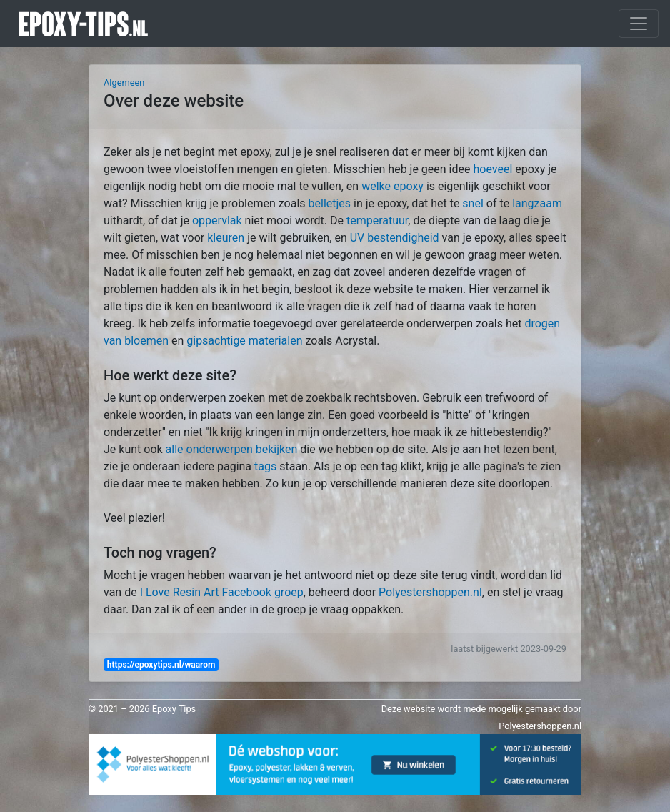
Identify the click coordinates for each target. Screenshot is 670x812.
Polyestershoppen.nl (430, 592)
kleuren (226, 238)
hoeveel (492, 169)
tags (265, 466)
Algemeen (124, 83)
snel (472, 203)
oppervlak (217, 221)
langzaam (537, 203)
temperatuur (377, 221)
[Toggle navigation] (639, 24)
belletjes (330, 203)
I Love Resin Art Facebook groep (222, 592)
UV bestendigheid (395, 238)
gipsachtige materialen (244, 341)
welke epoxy (392, 186)
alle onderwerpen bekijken (232, 449)
